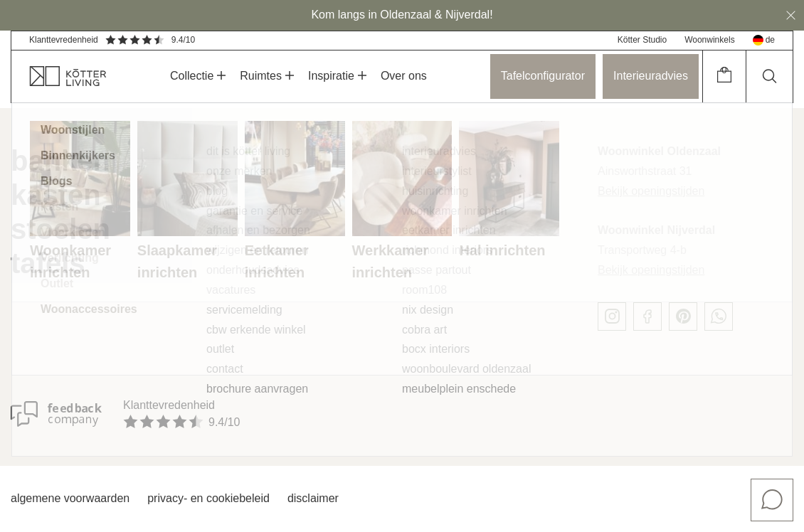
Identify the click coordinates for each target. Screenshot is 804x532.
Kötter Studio (642, 40)
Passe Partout (437, 270)
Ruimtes (267, 76)
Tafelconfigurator (543, 76)
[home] (59, 76)
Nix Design (428, 310)
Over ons (404, 76)
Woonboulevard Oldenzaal (466, 369)
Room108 (424, 290)
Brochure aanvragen (257, 389)
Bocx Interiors (436, 349)
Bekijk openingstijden (651, 191)
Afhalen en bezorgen (258, 230)
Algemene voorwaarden (70, 498)
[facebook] (647, 316)
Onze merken (239, 171)
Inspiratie (337, 76)
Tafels (48, 263)
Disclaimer (313, 498)
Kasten (56, 195)
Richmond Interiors (447, 250)
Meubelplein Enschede (459, 389)
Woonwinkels (709, 40)
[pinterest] (683, 316)
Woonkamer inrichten (455, 211)
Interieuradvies (651, 76)
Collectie (198, 76)
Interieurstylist (437, 171)
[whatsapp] (719, 316)
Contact (225, 369)
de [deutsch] (764, 40)
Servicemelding (244, 310)
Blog (217, 191)
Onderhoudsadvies (253, 270)
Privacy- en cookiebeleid (208, 498)
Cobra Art (424, 330)
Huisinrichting (435, 191)
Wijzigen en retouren (257, 250)
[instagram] (612, 316)
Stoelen (60, 229)
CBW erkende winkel (256, 330)
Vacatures (231, 290)
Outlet (220, 349)
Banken (60, 161)
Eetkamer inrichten (449, 230)
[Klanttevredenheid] (56, 414)
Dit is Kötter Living (248, 151)
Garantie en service (254, 211)
